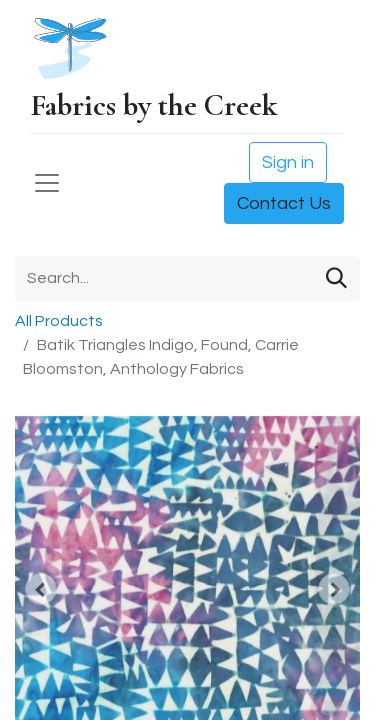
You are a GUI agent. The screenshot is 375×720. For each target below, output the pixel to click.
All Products (59, 321)
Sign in (288, 162)
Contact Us (284, 203)
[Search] (336, 278)
